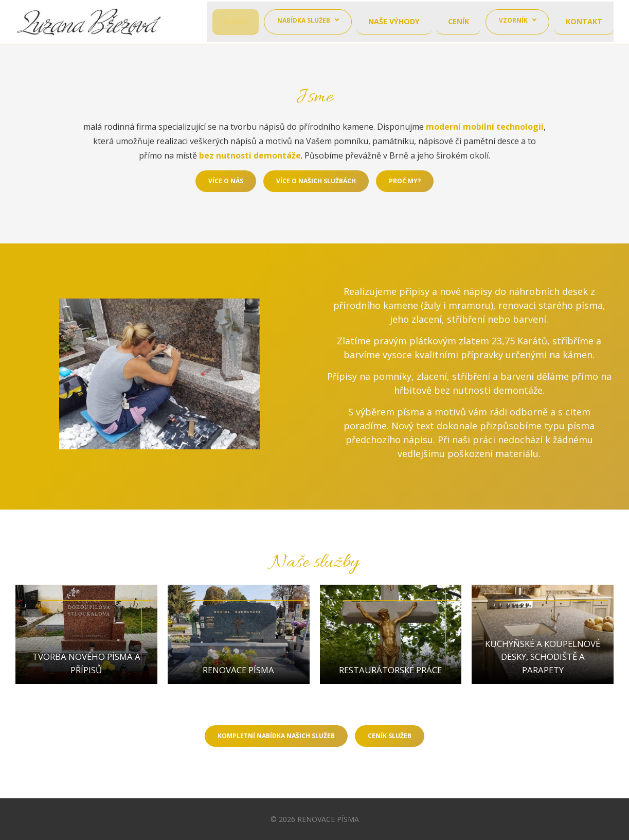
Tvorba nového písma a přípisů (86, 673)
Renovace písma (239, 680)
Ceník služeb (390, 738)
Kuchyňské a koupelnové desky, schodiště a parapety (543, 666)
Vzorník (515, 21)
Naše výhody (395, 21)
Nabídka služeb (306, 21)
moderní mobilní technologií (485, 127)
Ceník (459, 21)
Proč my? (405, 181)
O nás (238, 21)
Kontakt (585, 21)
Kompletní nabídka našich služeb (276, 738)
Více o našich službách (316, 181)
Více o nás (226, 181)
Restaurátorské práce (391, 680)
